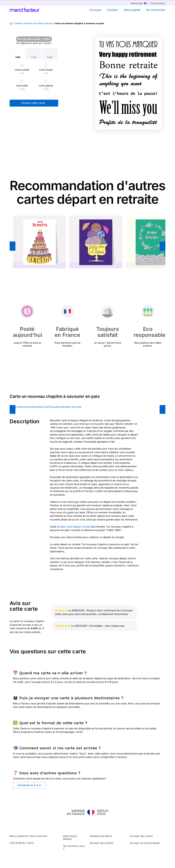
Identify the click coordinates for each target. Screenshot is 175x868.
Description (18, 407)
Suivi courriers (39, 836)
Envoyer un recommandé (145, 843)
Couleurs (57, 407)
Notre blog (69, 836)
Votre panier (132, 10)
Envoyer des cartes (141, 836)
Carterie (18, 23)
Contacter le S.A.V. (29, 785)
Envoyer (96, 10)
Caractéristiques (35, 407)
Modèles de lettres (101, 836)
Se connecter (156, 10)
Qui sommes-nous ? (74, 847)
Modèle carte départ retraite (38, 23)
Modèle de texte (72, 407)
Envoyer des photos (102, 843)
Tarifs (48, 407)
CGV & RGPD (17, 843)
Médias (67, 839)
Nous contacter (19, 836)
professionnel (155, 3)
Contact (112, 10)
